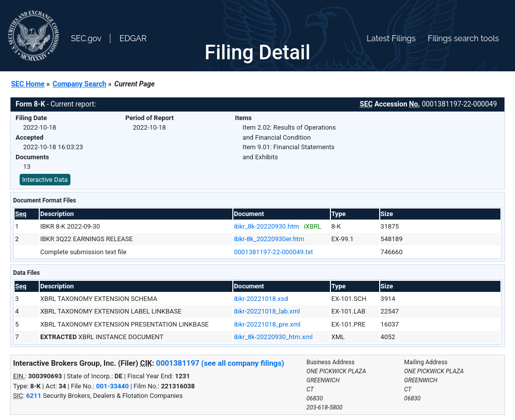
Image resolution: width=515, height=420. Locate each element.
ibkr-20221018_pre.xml (267, 324)
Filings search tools (463, 38)
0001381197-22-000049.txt (273, 252)
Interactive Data (45, 180)
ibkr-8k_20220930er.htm (269, 239)
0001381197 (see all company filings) (220, 363)
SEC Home (28, 84)
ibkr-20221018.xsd (261, 299)
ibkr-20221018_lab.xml (267, 311)
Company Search (80, 84)
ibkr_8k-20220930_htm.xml (273, 337)
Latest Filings (391, 38)
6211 (34, 396)
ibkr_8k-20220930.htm (267, 226)
